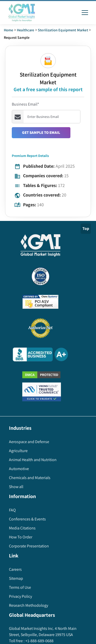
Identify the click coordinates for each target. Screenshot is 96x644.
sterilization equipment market (63, 30)
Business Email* (25, 104)
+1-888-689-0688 (39, 641)
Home (9, 30)
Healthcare (26, 30)
